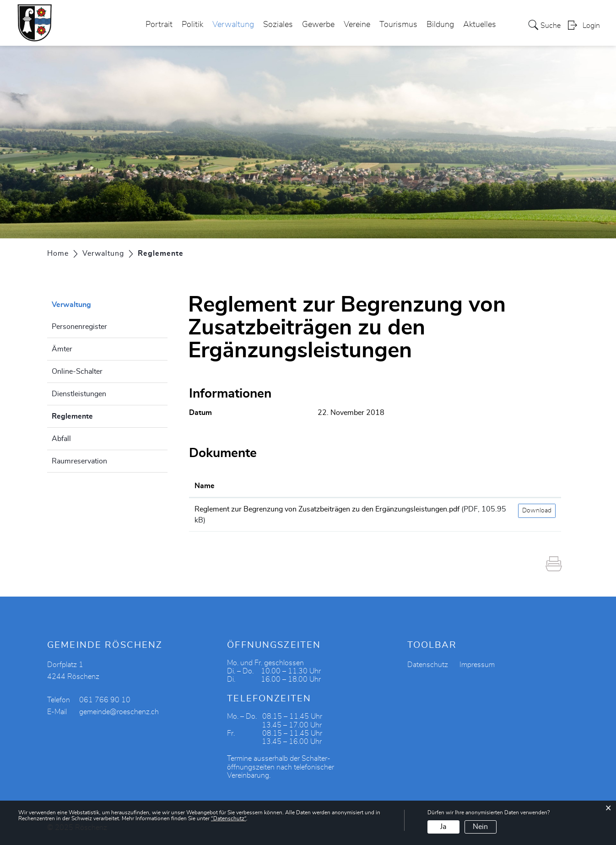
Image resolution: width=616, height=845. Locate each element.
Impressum (477, 665)
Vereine (357, 25)
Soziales (278, 25)
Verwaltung (233, 25)
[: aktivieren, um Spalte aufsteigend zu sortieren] (537, 486)
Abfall (61, 439)
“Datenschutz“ (229, 818)
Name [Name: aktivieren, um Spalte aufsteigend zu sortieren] (205, 486)
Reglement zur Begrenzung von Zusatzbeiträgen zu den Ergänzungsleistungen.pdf (327, 509)
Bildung (440, 25)
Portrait (159, 25)
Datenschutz (428, 665)
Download (537, 511)
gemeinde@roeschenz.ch (119, 712)
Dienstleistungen (79, 394)
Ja (443, 827)
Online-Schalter (77, 371)
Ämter (62, 349)
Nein (480, 827)
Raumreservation (79, 461)
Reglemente (95, 415)
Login (591, 26)
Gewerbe (318, 25)
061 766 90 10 (105, 700)
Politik (192, 25)
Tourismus (398, 25)
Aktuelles (480, 25)
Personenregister (79, 327)
